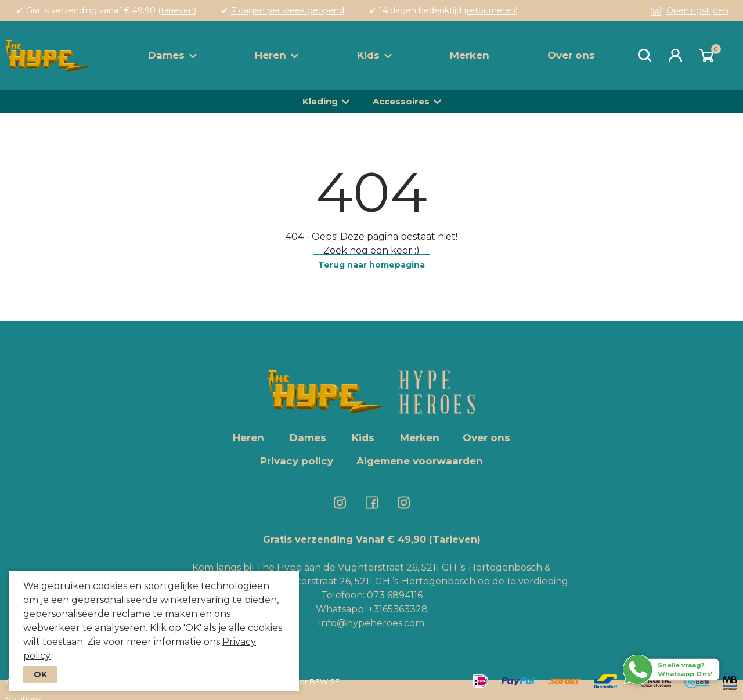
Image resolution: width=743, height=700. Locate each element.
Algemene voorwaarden (420, 461)
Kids (374, 55)
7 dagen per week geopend (288, 10)
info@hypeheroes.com (372, 623)
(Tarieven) (455, 540)
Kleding (320, 101)
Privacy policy (297, 461)
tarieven (177, 10)
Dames (172, 55)
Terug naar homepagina (371, 265)
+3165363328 (397, 609)
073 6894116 (395, 595)
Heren (277, 55)
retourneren (491, 10)
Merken (470, 55)
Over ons (571, 55)
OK (40, 674)
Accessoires (401, 101)
